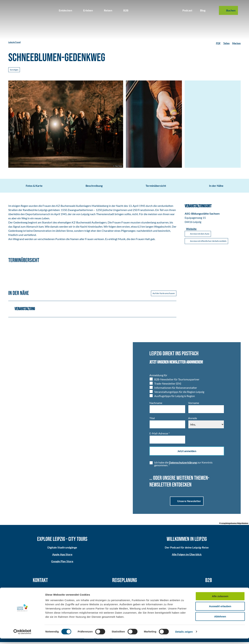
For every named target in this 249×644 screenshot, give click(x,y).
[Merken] (236, 42)
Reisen (108, 10)
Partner (209, 591)
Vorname (194, 405)
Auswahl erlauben (220, 612)
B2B (126, 10)
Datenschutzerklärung (183, 464)
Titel (152, 420)
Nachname (156, 405)
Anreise (124, 591)
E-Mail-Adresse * (160, 435)
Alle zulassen (220, 602)
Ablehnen (220, 622)
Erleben (88, 10)
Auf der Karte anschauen (164, 295)
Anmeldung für (158, 377)
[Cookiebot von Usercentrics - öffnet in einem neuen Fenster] (22, 637)
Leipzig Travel (14, 42)
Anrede (193, 420)
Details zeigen (184, 637)
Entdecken (65, 10)
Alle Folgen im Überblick (187, 556)
